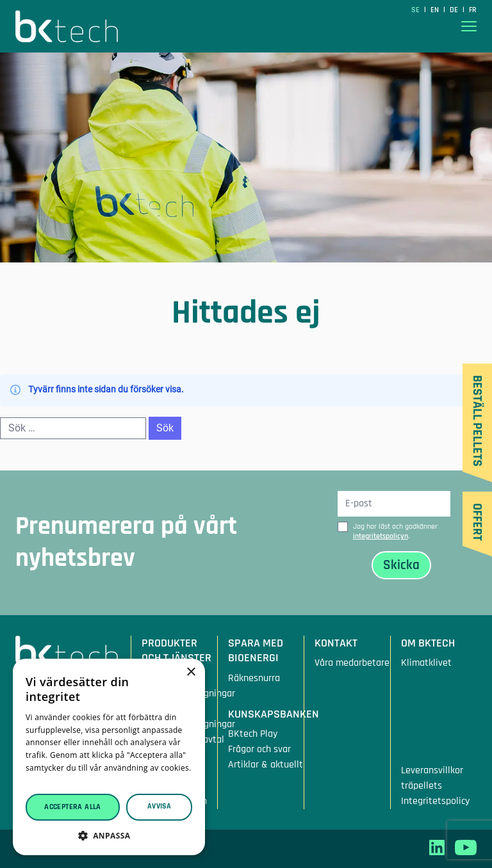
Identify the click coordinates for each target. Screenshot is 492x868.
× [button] (191, 672)
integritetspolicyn (381, 536)
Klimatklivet (426, 663)
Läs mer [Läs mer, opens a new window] (41, 781)
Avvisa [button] (159, 806)
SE (416, 10)
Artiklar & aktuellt (266, 765)
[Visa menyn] (469, 27)
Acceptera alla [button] (73, 807)
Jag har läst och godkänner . (395, 531)
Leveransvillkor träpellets (432, 778)
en (436, 10)
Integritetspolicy (435, 801)
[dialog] (109, 757)
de (455, 10)
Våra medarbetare (352, 663)
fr (473, 10)
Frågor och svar (259, 749)
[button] (109, 836)
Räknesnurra (254, 678)
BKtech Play (253, 734)
